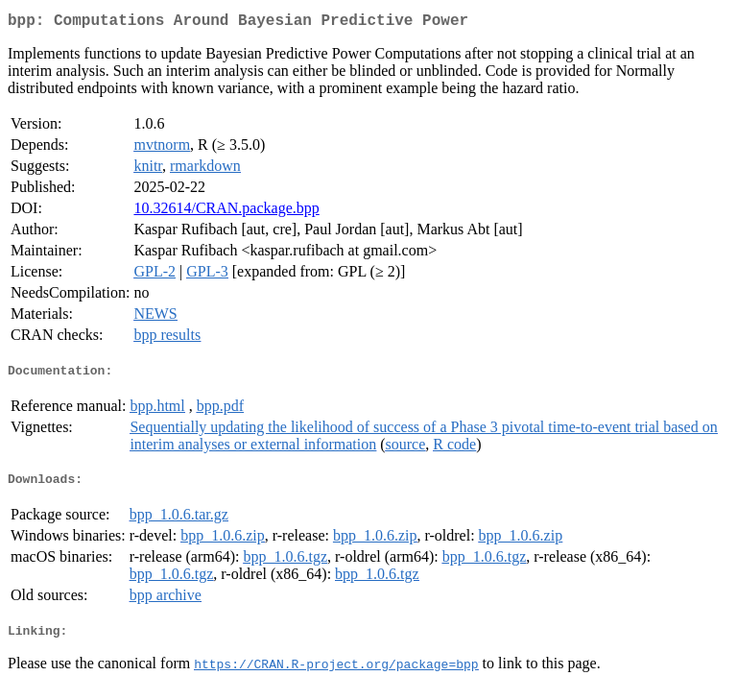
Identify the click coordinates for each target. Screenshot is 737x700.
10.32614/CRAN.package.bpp (226, 212)
